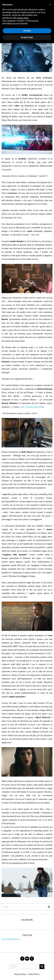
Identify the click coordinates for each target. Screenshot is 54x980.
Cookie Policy (34, 974)
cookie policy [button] (23, 18)
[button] (49, 907)
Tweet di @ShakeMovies (11, 939)
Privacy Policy (20, 974)
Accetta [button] (27, 31)
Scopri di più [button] (27, 37)
